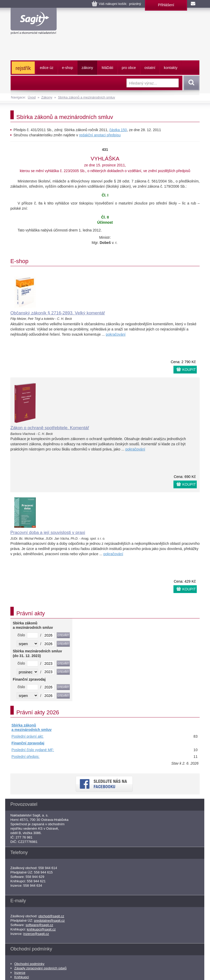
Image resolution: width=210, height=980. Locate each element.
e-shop (68, 68)
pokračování (116, 334)
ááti (107, 68)
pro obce (129, 68)
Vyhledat (191, 83)
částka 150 (118, 130)
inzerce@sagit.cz (36, 934)
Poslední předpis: (25, 757)
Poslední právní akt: (27, 736)
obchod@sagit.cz (51, 916)
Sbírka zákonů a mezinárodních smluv (86, 97)
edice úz (47, 68)
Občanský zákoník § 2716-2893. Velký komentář (58, 313)
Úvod (32, 97)
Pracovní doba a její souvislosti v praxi (48, 533)
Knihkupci (22, 977)
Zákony (47, 97)
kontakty (171, 68)
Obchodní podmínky (29, 964)
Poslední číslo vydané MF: (33, 750)
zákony (87, 68)
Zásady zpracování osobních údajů (40, 968)
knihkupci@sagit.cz (41, 929)
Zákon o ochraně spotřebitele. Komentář (50, 428)
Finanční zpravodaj (28, 743)
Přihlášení (166, 5)
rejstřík (23, 68)
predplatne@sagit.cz (49, 921)
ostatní (150, 68)
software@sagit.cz (39, 925)
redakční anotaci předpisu (100, 135)
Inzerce (20, 973)
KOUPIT (189, 370)
